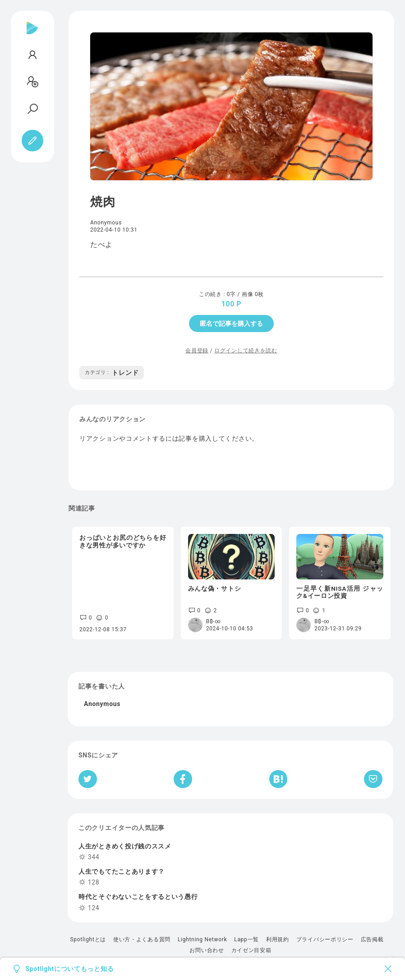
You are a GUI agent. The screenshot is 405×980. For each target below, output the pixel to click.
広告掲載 (372, 939)
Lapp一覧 (246, 939)
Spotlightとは (88, 939)
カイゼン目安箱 (251, 950)
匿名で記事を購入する (231, 324)
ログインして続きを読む (246, 351)
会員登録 (197, 351)
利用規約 (278, 939)
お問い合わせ (207, 950)
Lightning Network (202, 939)
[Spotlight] (32, 35)
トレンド (112, 373)
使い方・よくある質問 (142, 939)
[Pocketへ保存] (373, 779)
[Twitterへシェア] (88, 779)
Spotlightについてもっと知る (70, 969)
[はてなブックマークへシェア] (278, 779)
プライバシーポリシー (325, 939)
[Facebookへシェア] (183, 779)
